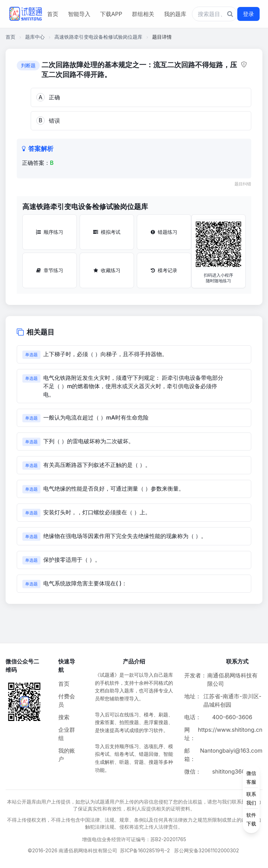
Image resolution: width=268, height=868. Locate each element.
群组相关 (143, 14)
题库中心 (35, 37)
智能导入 (79, 14)
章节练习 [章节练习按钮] (50, 270)
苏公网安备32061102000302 (207, 850)
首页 (53, 14)
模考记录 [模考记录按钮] (164, 270)
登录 (248, 14)
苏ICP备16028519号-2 (145, 850)
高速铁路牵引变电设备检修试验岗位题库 (98, 37)
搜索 (64, 717)
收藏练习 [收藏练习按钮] (107, 270)
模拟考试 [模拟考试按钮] (107, 232)
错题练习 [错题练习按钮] (164, 232)
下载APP (111, 14)
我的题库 (175, 14)
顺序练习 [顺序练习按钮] (50, 232)
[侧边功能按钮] (251, 798)
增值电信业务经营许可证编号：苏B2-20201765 (134, 839)
